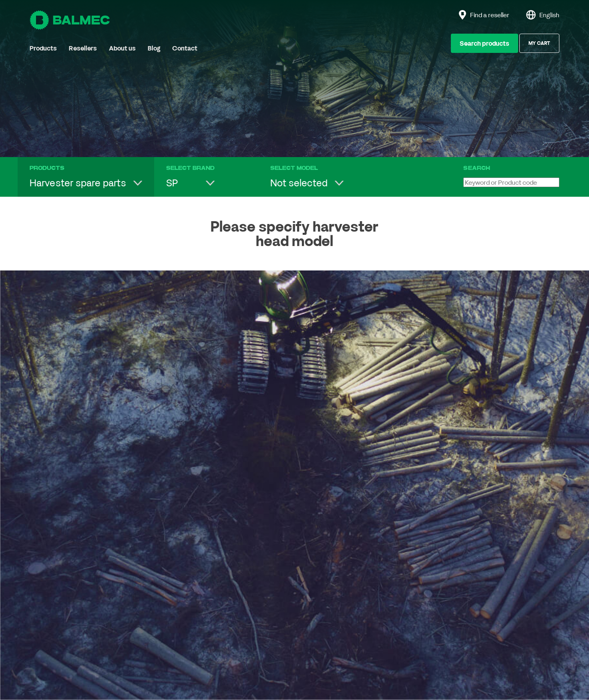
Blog (154, 48)
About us (122, 48)
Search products (484, 43)
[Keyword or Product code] (511, 182)
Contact (185, 48)
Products (43, 48)
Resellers (83, 48)
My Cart (539, 43)
